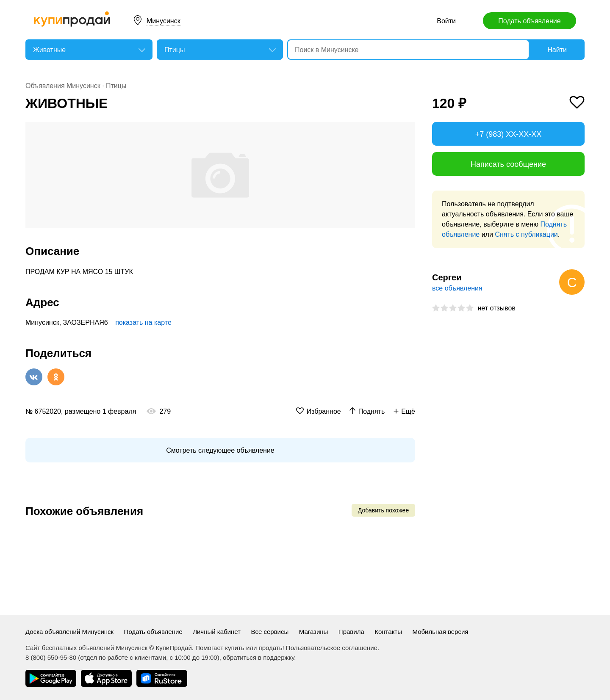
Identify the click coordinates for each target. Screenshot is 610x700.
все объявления (457, 288)
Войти (446, 21)
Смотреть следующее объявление (220, 450)
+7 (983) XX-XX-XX (509, 134)
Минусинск (164, 21)
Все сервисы (270, 632)
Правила (351, 632)
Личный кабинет (217, 632)
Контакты (388, 632)
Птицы (116, 86)
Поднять (372, 411)
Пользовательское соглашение (332, 648)
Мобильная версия (440, 632)
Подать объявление (529, 21)
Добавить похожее (383, 510)
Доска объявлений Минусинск (69, 632)
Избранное (324, 411)
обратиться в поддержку (258, 657)
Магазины (314, 632)
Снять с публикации (526, 234)
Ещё (408, 411)
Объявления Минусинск (63, 86)
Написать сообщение (508, 164)
